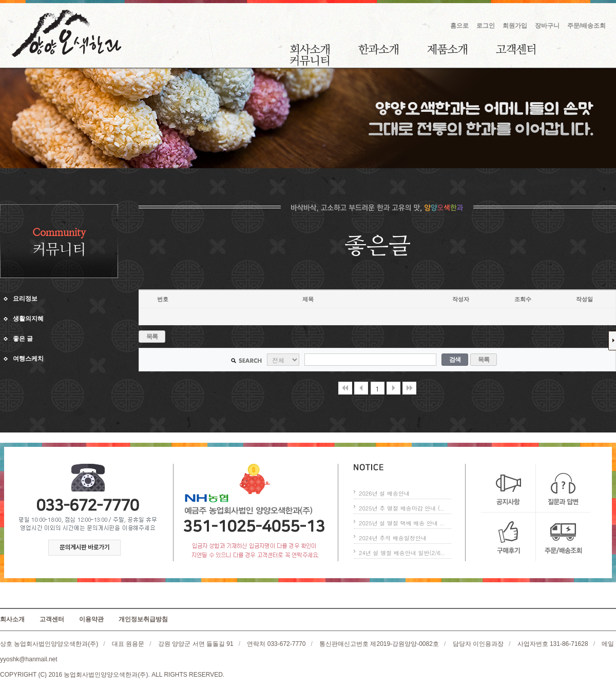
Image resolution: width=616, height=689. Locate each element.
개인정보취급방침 (143, 619)
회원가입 (515, 26)
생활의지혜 (28, 319)
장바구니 (547, 26)
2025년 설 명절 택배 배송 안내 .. (401, 523)
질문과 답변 (563, 488)
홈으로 (459, 26)
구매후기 (508, 537)
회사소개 (310, 49)
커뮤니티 (310, 61)
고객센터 (516, 49)
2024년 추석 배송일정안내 (393, 538)
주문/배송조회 (586, 26)
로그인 (486, 26)
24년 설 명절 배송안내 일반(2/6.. (402, 553)
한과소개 (378, 49)
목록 (152, 337)
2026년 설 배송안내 (384, 493)
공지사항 (508, 488)
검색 (455, 360)
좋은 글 (23, 339)
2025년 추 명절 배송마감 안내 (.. (401, 508)
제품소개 (447, 49)
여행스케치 (28, 359)
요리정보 (25, 299)
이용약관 (91, 619)
